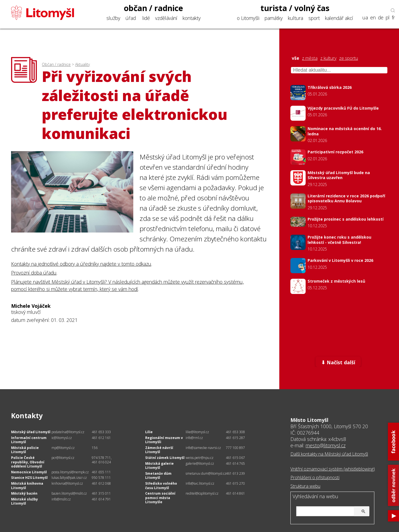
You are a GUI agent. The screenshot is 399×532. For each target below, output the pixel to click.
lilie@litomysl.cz (197, 432)
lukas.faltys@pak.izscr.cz (69, 478)
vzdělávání (166, 18)
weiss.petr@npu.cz (199, 458)
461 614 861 (235, 493)
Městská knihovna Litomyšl (27, 486)
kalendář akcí (339, 18)
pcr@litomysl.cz (63, 458)
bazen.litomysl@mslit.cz (69, 493)
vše (296, 58)
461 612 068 (101, 483)
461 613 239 (235, 473)
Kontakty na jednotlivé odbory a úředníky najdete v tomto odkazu (81, 264)
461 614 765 (235, 463)
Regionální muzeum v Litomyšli (164, 440)
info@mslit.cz (61, 499)
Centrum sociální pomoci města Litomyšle (160, 498)
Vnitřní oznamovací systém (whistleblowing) (333, 469)
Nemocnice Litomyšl (29, 472)
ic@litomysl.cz (62, 438)
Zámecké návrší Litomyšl (159, 450)
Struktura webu (305, 486)
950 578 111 (101, 478)
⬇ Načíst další (338, 362)
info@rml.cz (194, 438)
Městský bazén (24, 493)
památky (274, 18)
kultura (296, 18)
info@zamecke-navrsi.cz (203, 448)
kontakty (192, 18)
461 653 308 (235, 432)
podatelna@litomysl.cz (68, 432)
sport (314, 18)
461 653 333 (101, 432)
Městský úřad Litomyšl (31, 432)
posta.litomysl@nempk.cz (70, 472)
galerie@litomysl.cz (200, 463)
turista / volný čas (295, 8)
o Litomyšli (248, 18)
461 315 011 (101, 493)
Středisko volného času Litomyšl (161, 486)
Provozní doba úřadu (34, 273)
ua (365, 18)
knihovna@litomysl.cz (67, 483)
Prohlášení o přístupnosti (315, 477)
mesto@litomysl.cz (326, 445)
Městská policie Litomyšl (25, 450)
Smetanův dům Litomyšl (158, 476)
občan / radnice (154, 8)
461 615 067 (235, 458)
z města (310, 58)
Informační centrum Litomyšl (29, 440)
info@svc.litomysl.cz (200, 483)
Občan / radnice (56, 64)
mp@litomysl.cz (63, 448)
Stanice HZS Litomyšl (29, 478)
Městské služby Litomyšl (25, 501)
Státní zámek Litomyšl (165, 458)
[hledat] (332, 512)
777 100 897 (235, 448)
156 (95, 448)
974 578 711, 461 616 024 (102, 460)
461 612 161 (101, 438)
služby (113, 18)
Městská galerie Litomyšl (159, 466)
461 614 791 (101, 499)
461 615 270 (235, 483)
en (373, 18)
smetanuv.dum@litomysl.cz (206, 473)
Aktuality (82, 64)
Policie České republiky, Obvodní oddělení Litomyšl (28, 462)
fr (393, 18)
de (381, 18)
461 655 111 (101, 472)
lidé (146, 18)
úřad (131, 18)
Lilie (149, 432)
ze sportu (349, 58)
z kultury (328, 58)
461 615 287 (235, 438)
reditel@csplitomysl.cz (202, 493)
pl (388, 18)
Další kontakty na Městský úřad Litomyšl (329, 454)
